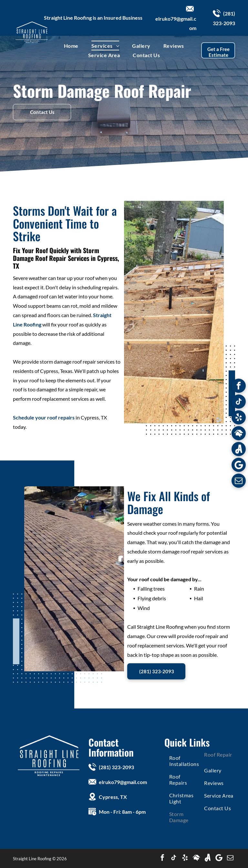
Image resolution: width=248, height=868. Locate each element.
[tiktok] (239, 403)
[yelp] (239, 418)
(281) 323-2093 (116, 767)
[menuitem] (71, 45)
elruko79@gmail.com (123, 782)
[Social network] (239, 434)
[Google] (239, 466)
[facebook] (239, 387)
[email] (239, 482)
